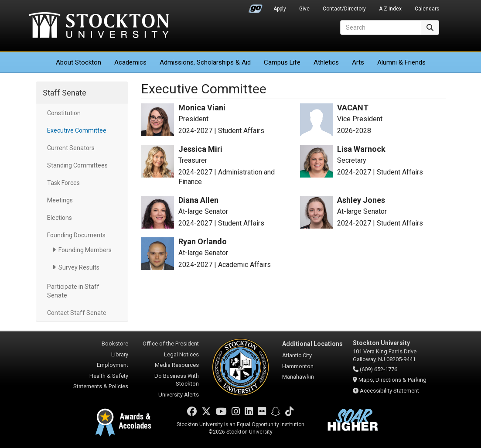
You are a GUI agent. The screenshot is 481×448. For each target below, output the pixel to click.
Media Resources (177, 365)
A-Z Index (390, 9)
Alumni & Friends (401, 62)
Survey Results (79, 267)
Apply (280, 9)
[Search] (381, 27)
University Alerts (179, 395)
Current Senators (71, 148)
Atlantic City (297, 355)
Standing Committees (77, 165)
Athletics (326, 62)
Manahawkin (298, 377)
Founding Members (85, 250)
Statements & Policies (101, 386)
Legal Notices (181, 354)
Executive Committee (77, 130)
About (78, 62)
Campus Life (282, 62)
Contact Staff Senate (77, 313)
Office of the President (171, 344)
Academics (130, 62)
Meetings (60, 200)
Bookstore (115, 344)
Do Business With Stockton (177, 380)
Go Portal (256, 7)
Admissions (205, 62)
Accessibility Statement (389, 391)
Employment (113, 365)
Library (120, 354)
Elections (60, 218)
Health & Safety (109, 376)
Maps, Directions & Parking (392, 380)
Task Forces (63, 183)
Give (304, 9)
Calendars (427, 9)
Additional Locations (312, 344)
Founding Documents (76, 235)
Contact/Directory (344, 9)
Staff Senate (65, 93)
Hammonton (298, 366)
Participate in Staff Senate (73, 291)
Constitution (64, 113)
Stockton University (99, 26)
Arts (358, 62)
